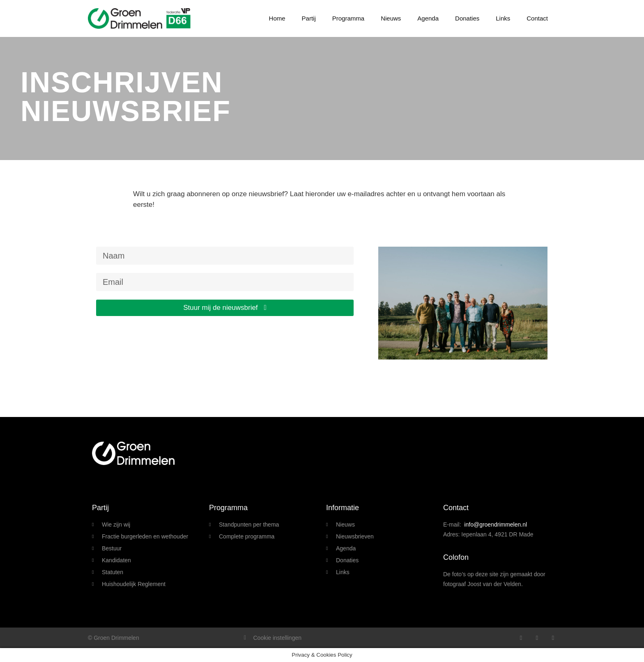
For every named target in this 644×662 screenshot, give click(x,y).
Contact (537, 18)
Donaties (467, 18)
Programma (348, 18)
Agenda (428, 18)
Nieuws (391, 18)
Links (503, 18)
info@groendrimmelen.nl (496, 525)
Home (277, 18)
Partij (309, 18)
